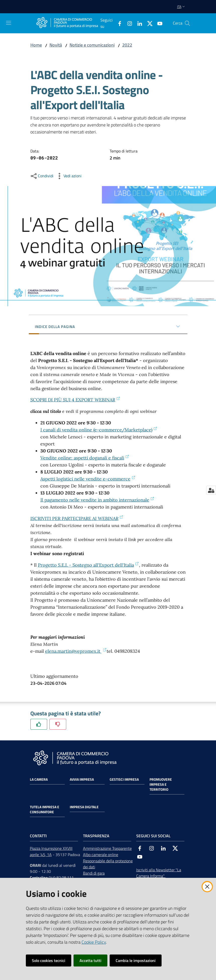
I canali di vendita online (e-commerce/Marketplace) (99, 430)
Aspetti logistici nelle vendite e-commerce (88, 479)
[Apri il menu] (9, 23)
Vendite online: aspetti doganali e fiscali (85, 458)
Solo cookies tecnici (49, 960)
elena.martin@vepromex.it (76, 651)
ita (182, 7)
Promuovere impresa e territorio (161, 784)
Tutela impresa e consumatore (45, 809)
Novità (56, 45)
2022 (127, 45)
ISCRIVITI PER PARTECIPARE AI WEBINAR (77, 518)
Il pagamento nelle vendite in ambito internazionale (97, 500)
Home (36, 45)
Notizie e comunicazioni (92, 45)
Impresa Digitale (84, 807)
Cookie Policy (94, 942)
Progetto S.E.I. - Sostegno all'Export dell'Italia (88, 565)
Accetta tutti (90, 960)
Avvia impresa (82, 779)
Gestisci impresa (124, 779)
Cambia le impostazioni (136, 960)
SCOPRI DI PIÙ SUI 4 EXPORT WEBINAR (75, 400)
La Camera (39, 779)
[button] (187, 23)
